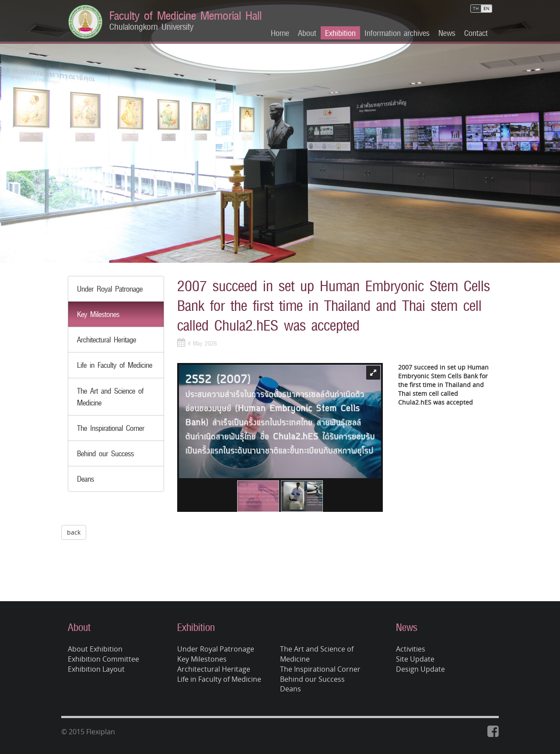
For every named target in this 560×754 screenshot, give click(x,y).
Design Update (420, 669)
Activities (411, 649)
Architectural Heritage (107, 340)
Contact (476, 33)
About (307, 33)
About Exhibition (95, 649)
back (74, 532)
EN (486, 9)
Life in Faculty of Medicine (115, 365)
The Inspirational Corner (111, 428)
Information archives (397, 33)
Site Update (415, 659)
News (447, 33)
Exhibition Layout (96, 669)
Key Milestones (98, 314)
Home (280, 33)
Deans (86, 479)
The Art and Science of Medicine (317, 654)
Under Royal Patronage (110, 289)
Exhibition (340, 33)
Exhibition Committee (103, 659)
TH (476, 9)
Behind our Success (105, 453)
